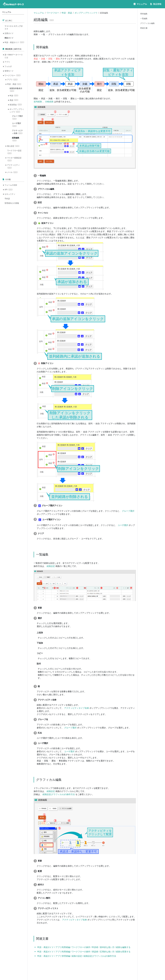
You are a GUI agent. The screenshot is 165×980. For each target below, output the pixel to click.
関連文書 (144, 28)
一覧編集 (144, 18)
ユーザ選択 (123, 525)
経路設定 (51, 566)
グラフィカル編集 (147, 23)
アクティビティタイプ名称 (77, 708)
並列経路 (38, 102)
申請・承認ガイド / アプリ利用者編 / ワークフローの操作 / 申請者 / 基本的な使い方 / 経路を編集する (84, 947)
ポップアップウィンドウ (86, 13)
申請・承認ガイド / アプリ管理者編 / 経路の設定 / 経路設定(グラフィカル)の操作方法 (77, 956)
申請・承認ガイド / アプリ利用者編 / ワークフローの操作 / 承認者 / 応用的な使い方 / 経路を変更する (84, 952)
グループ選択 (128, 511)
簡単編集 (144, 14)
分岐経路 (49, 102)
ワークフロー (53, 13)
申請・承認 (67, 13)
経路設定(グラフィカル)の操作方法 (59, 794)
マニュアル (39, 13)
